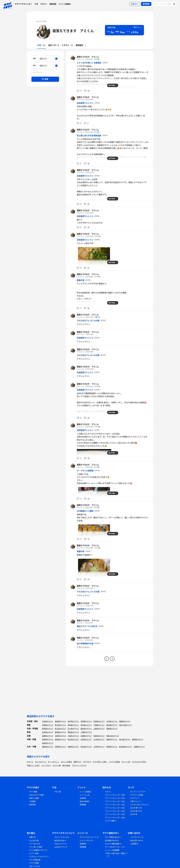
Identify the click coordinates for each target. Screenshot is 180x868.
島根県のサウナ (60, 739)
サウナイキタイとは (62, 837)
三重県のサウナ (86, 732)
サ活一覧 (58, 792)
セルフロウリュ (41, 762)
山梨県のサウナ (99, 729)
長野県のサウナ (112, 729)
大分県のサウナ (99, 747)
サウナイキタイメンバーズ (89, 837)
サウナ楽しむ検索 (36, 847)
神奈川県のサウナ (126, 725)
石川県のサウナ (73, 729)
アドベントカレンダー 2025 (115, 795)
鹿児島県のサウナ (126, 747)
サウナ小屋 (57, 765)
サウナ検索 (33, 792)
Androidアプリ (60, 847)
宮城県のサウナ (86, 721)
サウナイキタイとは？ (24, 4)
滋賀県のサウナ (48, 736)
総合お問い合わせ (137, 840)
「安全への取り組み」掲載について (116, 855)
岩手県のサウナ (73, 721)
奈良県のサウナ (99, 736)
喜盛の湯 (80, 280)
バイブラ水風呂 (114, 762)
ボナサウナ (87, 762)
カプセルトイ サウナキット (39, 856)
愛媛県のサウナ (138, 739)
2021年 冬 (134, 814)
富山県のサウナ (60, 729)
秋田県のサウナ (99, 721)
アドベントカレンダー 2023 (115, 801)
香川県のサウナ (125, 739)
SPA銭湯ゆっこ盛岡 (85, 511)
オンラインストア (137, 792)
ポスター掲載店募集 (112, 844)
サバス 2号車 (34, 853)
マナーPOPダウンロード (114, 847)
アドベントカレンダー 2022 (115, 804)
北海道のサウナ (48, 721)
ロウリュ (30, 762)
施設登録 (53, 4)
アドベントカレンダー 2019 (115, 814)
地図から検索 (34, 798)
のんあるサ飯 (34, 840)
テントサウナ (46, 765)
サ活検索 (32, 801)
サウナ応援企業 (35, 860)
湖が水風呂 (66, 765)
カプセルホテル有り (139, 762)
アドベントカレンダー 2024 (115, 798)
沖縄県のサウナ (139, 747)
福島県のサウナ (125, 721)
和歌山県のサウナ (113, 736)
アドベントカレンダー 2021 (115, 808)
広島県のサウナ (86, 739)
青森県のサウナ (60, 721)
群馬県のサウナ (73, 725)
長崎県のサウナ (73, 747)
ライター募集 (110, 821)
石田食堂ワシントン (85, 103)
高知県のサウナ (48, 743)
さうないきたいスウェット (140, 804)
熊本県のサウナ (86, 747)
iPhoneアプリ (60, 844)
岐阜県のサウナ (48, 732)
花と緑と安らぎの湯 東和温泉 (89, 135)
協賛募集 (83, 804)
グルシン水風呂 (66, 762)
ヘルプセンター (136, 837)
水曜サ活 (97, 317)
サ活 (36, 4)
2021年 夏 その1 (136, 808)
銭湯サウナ (77, 762)
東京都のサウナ (112, 725)
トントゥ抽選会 (65, 4)
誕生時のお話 (59, 840)
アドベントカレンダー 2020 (115, 811)
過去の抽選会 (84, 801)
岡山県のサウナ (73, 739)
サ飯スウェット (136, 801)
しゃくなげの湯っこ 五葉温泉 (89, 63)
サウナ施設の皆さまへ (113, 837)
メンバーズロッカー (87, 840)
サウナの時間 (34, 863)
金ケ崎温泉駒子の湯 (85, 643)
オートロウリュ (53, 762)
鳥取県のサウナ (48, 739)
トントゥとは (84, 795)
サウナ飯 (97, 59)
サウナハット (135, 798)
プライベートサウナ (79, 765)
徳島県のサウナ (112, 739)
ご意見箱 (133, 844)
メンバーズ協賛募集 (112, 850)
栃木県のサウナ (60, 725)
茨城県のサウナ (48, 725)
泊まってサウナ (35, 866)
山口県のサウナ (99, 739)
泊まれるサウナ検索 (36, 795)
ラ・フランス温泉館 (85, 470)
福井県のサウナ (86, 729)
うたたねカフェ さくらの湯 (88, 320)
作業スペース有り (33, 765)
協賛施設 (83, 844)
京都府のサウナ (60, 736)
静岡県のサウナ (60, 732)
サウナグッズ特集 (137, 795)
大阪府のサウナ (73, 736)
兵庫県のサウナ (86, 736)
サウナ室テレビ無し (100, 762)
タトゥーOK (126, 762)
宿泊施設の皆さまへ (112, 840)
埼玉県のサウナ (86, 725)
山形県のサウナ (112, 721)
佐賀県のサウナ (60, 747)
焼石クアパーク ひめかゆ (87, 626)
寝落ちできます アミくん (73, 31)
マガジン (44, 4)
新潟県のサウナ (48, 729)
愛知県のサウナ (73, 732)
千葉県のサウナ (99, 725)
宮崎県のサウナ (112, 747)
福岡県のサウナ (48, 747)
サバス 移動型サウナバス (38, 850)
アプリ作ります (35, 844)
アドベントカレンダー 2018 (115, 817)
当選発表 (83, 798)
